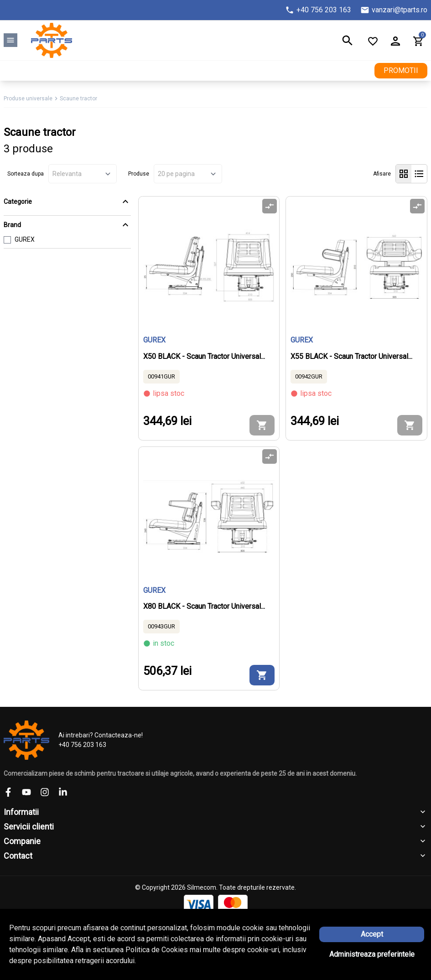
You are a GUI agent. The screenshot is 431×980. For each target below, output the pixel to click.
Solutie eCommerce (190, 945)
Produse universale (28, 99)
